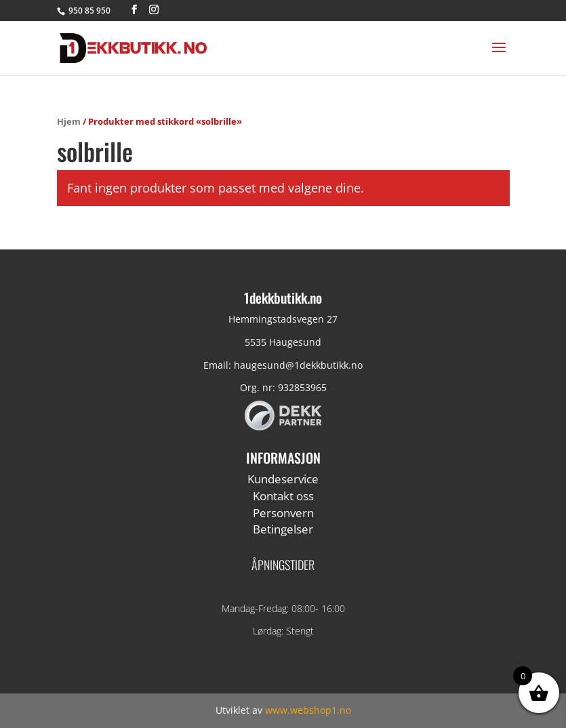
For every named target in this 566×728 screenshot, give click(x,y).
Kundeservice (283, 479)
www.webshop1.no (308, 710)
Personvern (283, 513)
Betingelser (283, 529)
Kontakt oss (283, 496)
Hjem (69, 121)
